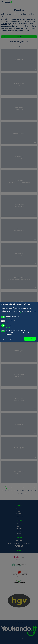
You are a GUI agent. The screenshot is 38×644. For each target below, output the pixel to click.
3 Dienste (8, 319)
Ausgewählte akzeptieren (8, 339)
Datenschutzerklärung (17, 313)
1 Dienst (8, 327)
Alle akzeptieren (30, 339)
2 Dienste (8, 323)
